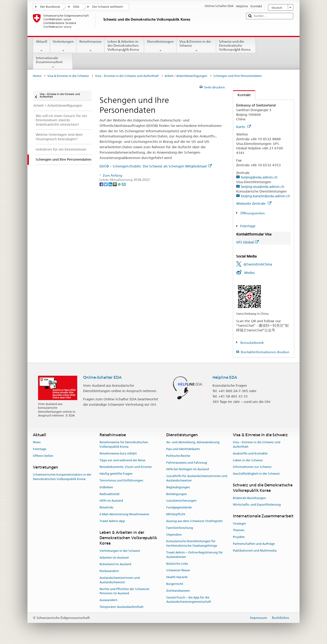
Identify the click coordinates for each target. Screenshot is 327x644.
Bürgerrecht (175, 584)
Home (37, 76)
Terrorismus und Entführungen (121, 480)
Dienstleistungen (160, 46)
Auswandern (108, 600)
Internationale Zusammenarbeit (53, 62)
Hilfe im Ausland (111, 501)
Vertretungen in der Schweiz (120, 551)
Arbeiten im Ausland (114, 558)
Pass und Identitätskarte (183, 449)
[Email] (124, 184)
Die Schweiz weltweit (108, 7)
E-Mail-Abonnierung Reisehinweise (124, 514)
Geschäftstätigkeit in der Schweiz (256, 474)
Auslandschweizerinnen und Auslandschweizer (120, 580)
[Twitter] (106, 184)
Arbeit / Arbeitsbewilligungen (186, 76)
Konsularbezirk (252, 343)
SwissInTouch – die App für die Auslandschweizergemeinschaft (189, 600)
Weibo (249, 273)
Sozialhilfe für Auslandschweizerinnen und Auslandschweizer (197, 478)
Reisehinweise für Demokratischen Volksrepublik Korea (124, 444)
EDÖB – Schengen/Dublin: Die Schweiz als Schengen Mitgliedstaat (156, 166)
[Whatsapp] (120, 184)
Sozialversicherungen (181, 501)
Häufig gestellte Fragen (116, 474)
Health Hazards (177, 577)
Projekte (239, 537)
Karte (244, 127)
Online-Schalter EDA (102, 377)
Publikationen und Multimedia (255, 551)
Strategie (239, 524)
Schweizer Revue (178, 570)
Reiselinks (106, 508)
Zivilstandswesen (178, 591)
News (37, 442)
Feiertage (248, 226)
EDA (76, 7)
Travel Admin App (112, 521)
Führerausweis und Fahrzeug (187, 463)
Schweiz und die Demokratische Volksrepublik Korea (236, 46)
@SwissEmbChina (258, 264)
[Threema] (115, 184)
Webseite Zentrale (254, 203)
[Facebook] (102, 184)
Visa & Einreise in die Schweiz (196, 46)
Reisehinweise (90, 46)
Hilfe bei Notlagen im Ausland (188, 469)
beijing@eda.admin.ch (259, 177)
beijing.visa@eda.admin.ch (263, 187)
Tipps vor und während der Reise (122, 460)
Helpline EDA (225, 377)
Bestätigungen (177, 494)
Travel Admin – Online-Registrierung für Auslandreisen (194, 555)
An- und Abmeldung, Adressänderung (193, 442)
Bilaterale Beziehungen (249, 498)
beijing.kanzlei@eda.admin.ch (265, 196)
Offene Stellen (43, 456)
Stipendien (174, 535)
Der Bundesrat (50, 7)
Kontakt (242, 95)
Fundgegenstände (179, 508)
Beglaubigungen (178, 487)
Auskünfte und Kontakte (250, 453)
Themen (239, 530)
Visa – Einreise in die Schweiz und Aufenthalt (127, 76)
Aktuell (42, 46)
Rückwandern (109, 571)
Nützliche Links (177, 564)
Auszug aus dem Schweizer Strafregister (194, 521)
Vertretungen (63, 46)
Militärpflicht (176, 514)
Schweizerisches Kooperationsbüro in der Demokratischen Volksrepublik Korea (62, 477)
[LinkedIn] (111, 184)
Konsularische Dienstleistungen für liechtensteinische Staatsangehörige (192, 544)
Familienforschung (180, 528)
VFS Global (247, 242)
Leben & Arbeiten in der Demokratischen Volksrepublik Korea (124, 46)
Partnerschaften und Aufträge (254, 544)
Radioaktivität (110, 494)
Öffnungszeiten (252, 213)
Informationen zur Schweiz (252, 467)
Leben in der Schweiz (248, 460)
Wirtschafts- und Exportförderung (257, 505)
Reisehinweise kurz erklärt (118, 453)
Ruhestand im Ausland (115, 564)
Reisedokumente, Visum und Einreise (126, 467)
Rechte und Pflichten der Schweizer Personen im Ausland (125, 591)
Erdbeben (106, 487)
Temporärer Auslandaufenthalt (121, 607)
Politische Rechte (178, 456)
